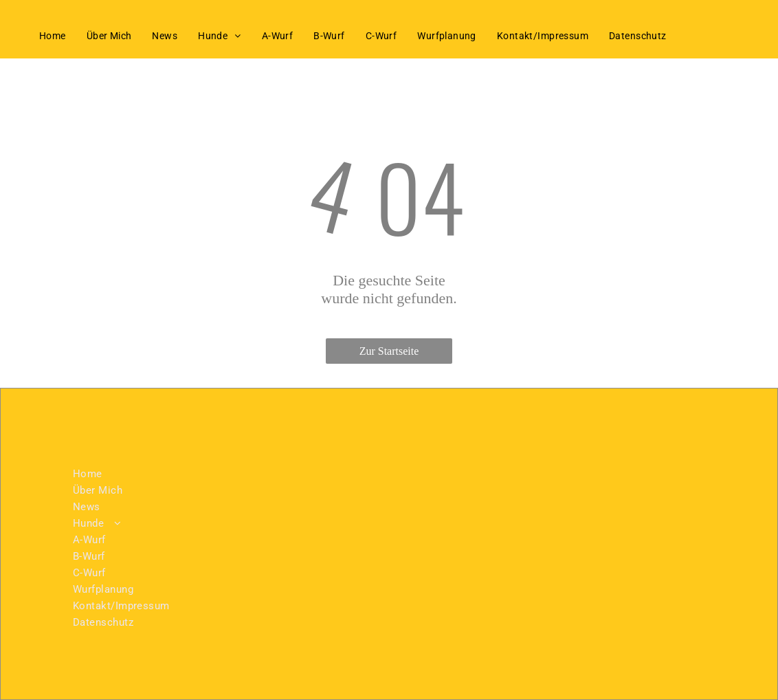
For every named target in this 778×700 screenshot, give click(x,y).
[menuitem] (53, 36)
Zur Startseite (389, 351)
